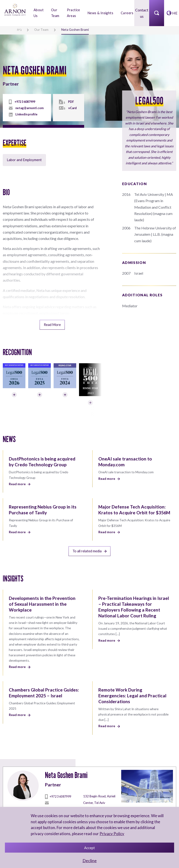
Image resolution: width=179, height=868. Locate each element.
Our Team (55, 13)
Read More (52, 324)
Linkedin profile (26, 114)
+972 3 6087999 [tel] (25, 101)
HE (175, 13)
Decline (90, 861)
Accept (89, 848)
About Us (39, 13)
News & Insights (100, 13)
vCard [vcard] (72, 108)
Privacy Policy (112, 834)
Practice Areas (74, 13)
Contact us (142, 13)
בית (19, 30)
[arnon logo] (15, 9)
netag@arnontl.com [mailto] (29, 108)
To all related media (89, 549)
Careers (127, 13)
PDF (71, 101)
